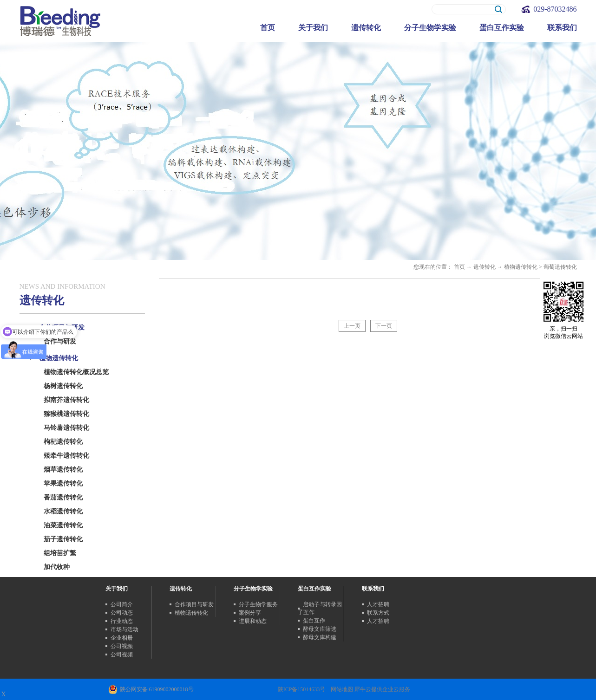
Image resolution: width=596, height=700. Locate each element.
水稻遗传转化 (63, 511)
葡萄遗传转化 (560, 267)
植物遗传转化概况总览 (76, 372)
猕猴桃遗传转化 (66, 414)
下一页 (384, 326)
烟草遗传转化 (63, 470)
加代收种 (57, 567)
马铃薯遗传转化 (66, 428)
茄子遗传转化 (63, 539)
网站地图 (341, 689)
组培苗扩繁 (60, 553)
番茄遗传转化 (63, 497)
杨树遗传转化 (63, 386)
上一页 (352, 326)
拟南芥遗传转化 (66, 400)
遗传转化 (485, 267)
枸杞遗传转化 (63, 442)
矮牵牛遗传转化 (66, 456)
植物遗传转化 (521, 267)
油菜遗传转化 (63, 525)
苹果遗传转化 (63, 483)
